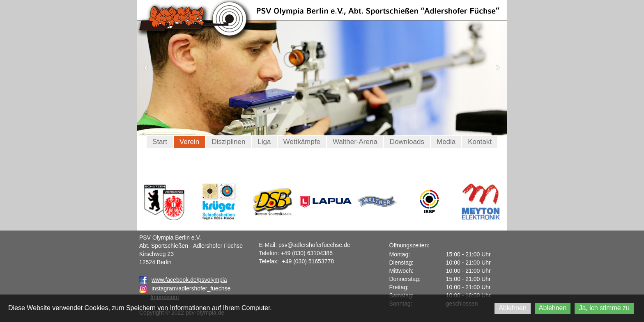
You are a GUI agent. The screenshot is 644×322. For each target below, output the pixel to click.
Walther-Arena (355, 142)
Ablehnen (513, 308)
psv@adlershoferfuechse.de (314, 245)
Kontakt (480, 142)
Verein (189, 142)
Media (446, 142)
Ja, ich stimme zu (604, 308)
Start (160, 142)
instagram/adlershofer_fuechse (191, 288)
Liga (264, 142)
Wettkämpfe (302, 142)
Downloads (407, 142)
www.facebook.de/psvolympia (183, 280)
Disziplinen (228, 142)
